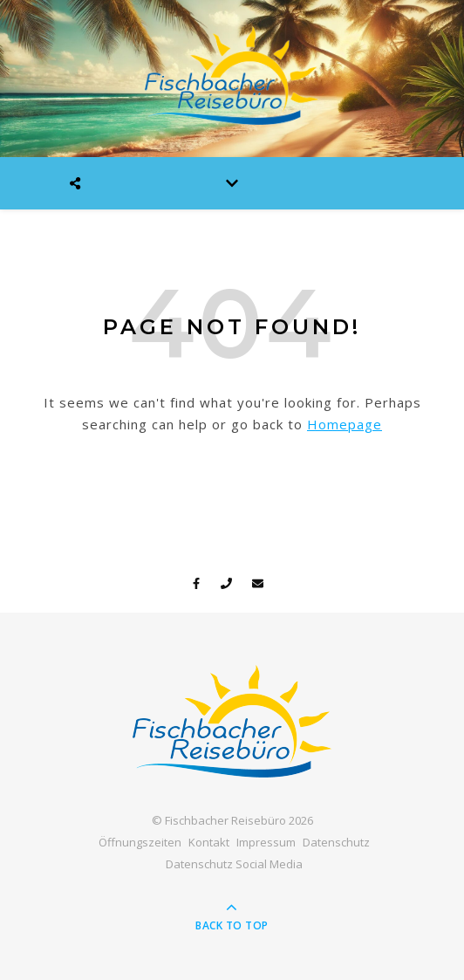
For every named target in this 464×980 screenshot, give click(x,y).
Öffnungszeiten (140, 842)
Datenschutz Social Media (234, 864)
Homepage (345, 424)
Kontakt (209, 842)
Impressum (266, 842)
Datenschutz (336, 842)
